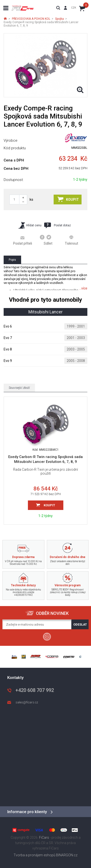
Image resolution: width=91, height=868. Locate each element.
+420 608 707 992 (35, 690)
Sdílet (46, 240)
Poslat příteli (23, 240)
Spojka (59, 19)
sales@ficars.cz (27, 702)
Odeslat (80, 624)
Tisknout (71, 240)
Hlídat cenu (30, 225)
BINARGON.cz (67, 855)
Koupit (68, 199)
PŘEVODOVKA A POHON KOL (31, 19)
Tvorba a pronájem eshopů (34, 855)
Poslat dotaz (58, 225)
